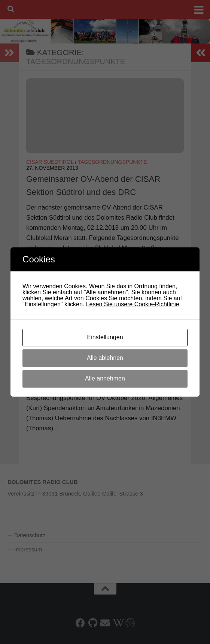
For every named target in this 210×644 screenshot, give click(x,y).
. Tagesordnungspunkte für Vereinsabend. (103, 363)
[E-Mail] (105, 623)
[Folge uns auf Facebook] (80, 623)
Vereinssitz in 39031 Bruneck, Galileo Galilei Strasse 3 (75, 493)
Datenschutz (30, 535)
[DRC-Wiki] (117, 623)
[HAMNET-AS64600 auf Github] (93, 623)
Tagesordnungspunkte (112, 162)
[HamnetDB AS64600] (130, 623)
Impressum (28, 549)
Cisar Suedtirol (50, 162)
